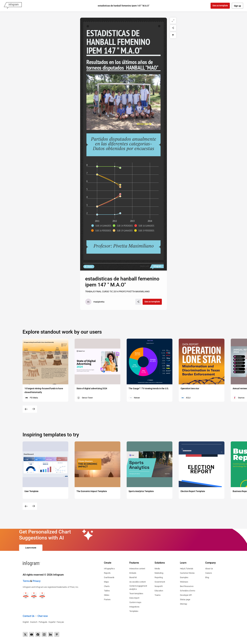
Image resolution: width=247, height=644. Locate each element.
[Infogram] (13, 6)
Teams (158, 595)
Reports (107, 573)
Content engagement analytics (138, 587)
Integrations (134, 607)
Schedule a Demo (188, 591)
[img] (97, 214)
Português (43, 622)
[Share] (173, 28)
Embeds (133, 573)
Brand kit (133, 577)
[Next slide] (33, 409)
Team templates (136, 593)
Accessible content (138, 582)
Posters (107, 599)
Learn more (31, 548)
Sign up (237, 6)
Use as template (220, 6)
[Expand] (173, 21)
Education (159, 591)
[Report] (173, 35)
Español (52, 622)
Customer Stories (187, 573)
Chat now (43, 616)
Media (157, 569)
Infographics (109, 569)
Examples (184, 577)
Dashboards (109, 577)
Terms (26, 581)
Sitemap (184, 604)
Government (160, 582)
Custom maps (135, 602)
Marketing (159, 573)
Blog (207, 577)
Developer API (186, 595)
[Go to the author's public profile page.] (95, 302)
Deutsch (34, 622)
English (26, 622)
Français (60, 622)
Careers (209, 573)
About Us (209, 569)
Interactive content (137, 569)
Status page (185, 599)
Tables (107, 591)
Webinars (184, 582)
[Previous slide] (26, 409)
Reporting (159, 577)
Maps (106, 582)
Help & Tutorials (187, 569)
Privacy (37, 581)
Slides (107, 595)
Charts (107, 586)
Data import (134, 598)
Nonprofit (159, 586)
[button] (102, 226)
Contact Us (29, 616)
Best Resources (187, 586)
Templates (134, 611)
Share (90, 267)
